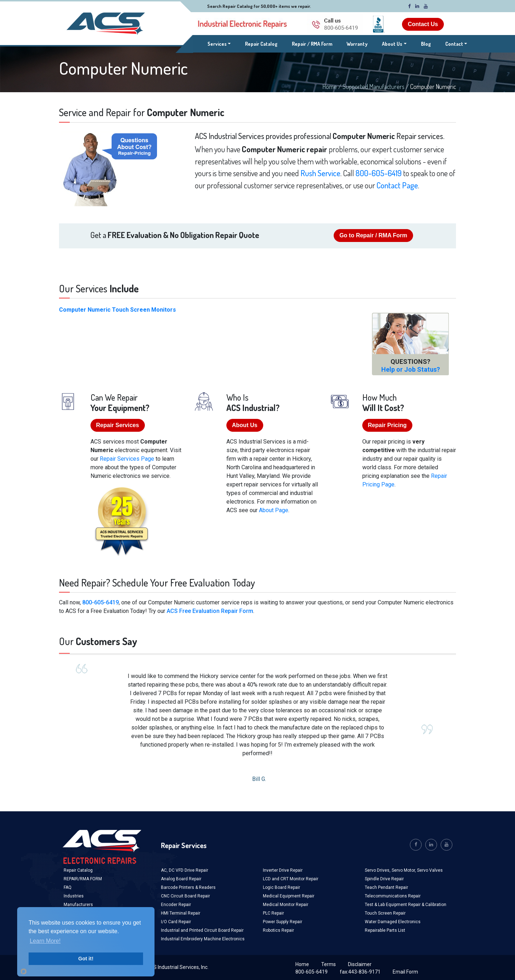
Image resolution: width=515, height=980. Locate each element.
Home (330, 86)
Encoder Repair (176, 905)
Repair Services (118, 425)
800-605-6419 (379, 173)
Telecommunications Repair (393, 896)
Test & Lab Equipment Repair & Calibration (406, 905)
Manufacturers (78, 905)
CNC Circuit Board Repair (185, 896)
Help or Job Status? (411, 369)
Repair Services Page (127, 459)
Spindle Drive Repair (384, 879)
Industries (74, 896)
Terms (328, 964)
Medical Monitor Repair (286, 905)
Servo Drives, (378, 870)
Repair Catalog (261, 44)
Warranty (357, 44)
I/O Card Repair (176, 922)
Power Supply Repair (283, 922)
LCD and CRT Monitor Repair (291, 879)
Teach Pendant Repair (386, 887)
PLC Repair (273, 913)
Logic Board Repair (281, 887)
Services (219, 43)
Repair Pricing (387, 425)
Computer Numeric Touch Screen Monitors (117, 310)
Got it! (86, 959)
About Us (392, 44)
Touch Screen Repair (385, 913)
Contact (454, 44)
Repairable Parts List (385, 930)
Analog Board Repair (181, 879)
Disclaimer (360, 964)
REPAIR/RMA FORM (83, 879)
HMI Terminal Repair (181, 913)
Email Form (405, 972)
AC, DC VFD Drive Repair (185, 870)
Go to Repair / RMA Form (373, 235)
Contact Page (397, 185)
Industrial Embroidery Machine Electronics (203, 939)
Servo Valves (430, 870)
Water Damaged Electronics (393, 922)
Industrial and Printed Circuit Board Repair (202, 930)
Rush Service (320, 173)
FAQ (68, 887)
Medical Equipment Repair (289, 896)
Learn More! (45, 941)
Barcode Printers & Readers (188, 887)
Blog (426, 44)
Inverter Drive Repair (283, 870)
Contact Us (423, 24)
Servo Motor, (404, 870)
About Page (274, 510)
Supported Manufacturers (374, 86)
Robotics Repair (278, 930)
